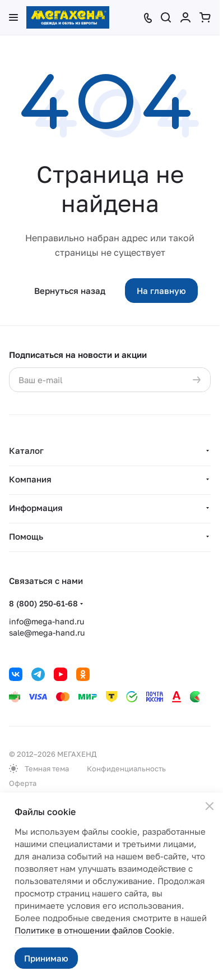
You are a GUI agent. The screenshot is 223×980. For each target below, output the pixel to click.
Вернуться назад (70, 291)
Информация (36, 508)
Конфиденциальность (126, 769)
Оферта (23, 783)
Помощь (26, 536)
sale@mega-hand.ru (47, 632)
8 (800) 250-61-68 (43, 603)
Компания (30, 479)
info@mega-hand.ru (47, 621)
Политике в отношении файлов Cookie (93, 930)
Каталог (26, 450)
